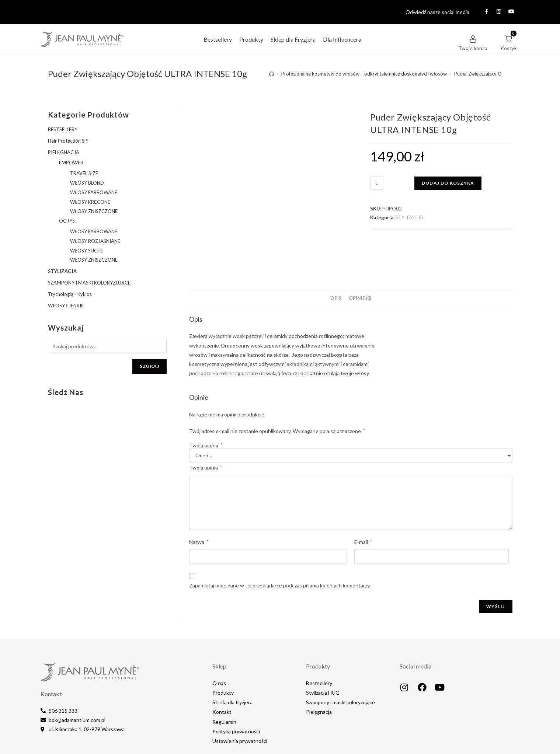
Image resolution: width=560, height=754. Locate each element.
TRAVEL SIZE (84, 173)
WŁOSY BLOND (87, 183)
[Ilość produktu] (377, 183)
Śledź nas (66, 392)
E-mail (363, 506)
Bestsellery (218, 39)
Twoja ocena (206, 409)
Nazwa (199, 506)
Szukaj (149, 366)
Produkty (251, 39)
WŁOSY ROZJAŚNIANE (95, 241)
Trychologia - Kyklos (70, 294)
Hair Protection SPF (69, 141)
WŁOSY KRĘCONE (90, 202)
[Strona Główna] (272, 74)
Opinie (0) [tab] (360, 262)
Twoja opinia (206, 431)
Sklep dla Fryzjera (293, 39)
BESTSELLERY (63, 129)
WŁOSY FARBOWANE (94, 192)
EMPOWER (71, 163)
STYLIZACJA (409, 217)
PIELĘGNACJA (64, 152)
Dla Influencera (342, 39)
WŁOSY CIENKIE (66, 306)
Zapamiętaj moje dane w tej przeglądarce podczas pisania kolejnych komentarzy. (280, 549)
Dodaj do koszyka (448, 183)
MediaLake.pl (475, 742)
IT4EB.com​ (507, 742)
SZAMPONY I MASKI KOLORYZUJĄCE (89, 283)
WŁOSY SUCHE (87, 251)
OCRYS (67, 221)
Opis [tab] (336, 262)
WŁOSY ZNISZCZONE (94, 211)
